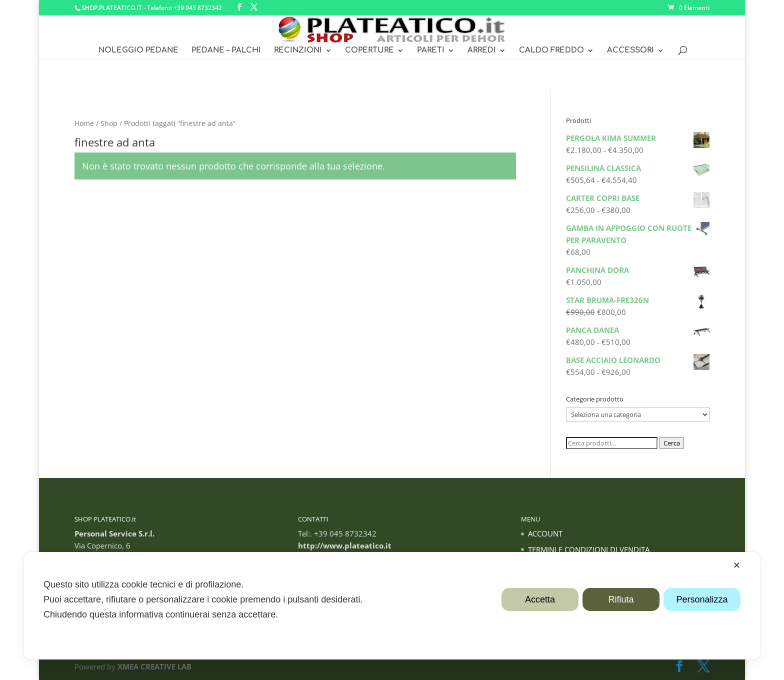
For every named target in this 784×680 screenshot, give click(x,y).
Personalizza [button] (702, 599)
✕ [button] (737, 565)
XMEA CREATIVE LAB (154, 666)
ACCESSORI (630, 51)
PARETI (431, 51)
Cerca (672, 443)
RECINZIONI (298, 51)
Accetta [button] (540, 599)
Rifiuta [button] (621, 599)
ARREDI (482, 51)
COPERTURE (369, 51)
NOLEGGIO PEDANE (138, 51)
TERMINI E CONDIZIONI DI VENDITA (589, 549)
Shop (109, 123)
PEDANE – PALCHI (226, 51)
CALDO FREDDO (551, 51)
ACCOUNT (545, 533)
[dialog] (392, 606)
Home (84, 123)
